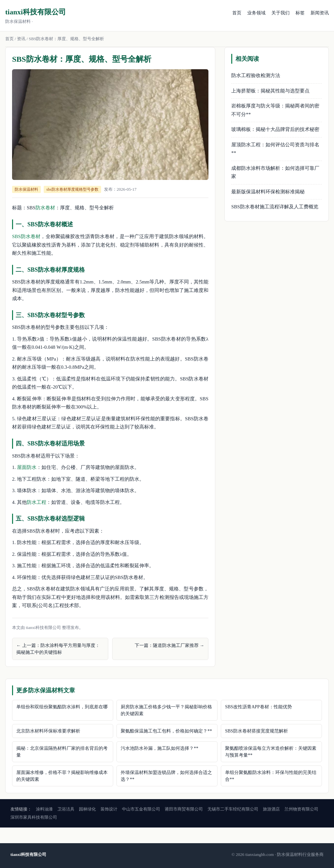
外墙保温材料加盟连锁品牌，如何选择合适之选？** (166, 776)
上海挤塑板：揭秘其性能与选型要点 (270, 91)
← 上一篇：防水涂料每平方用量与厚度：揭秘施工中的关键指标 (58, 649)
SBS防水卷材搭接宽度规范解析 (257, 731)
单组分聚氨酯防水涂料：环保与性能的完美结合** (271, 776)
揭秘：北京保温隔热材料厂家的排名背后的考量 (62, 752)
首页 (237, 13)
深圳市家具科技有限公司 (34, 817)
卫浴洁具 (66, 809)
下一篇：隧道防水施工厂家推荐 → (170, 645)
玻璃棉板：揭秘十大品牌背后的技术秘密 (275, 129)
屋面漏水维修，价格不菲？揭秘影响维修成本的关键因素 (62, 776)
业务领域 (256, 13)
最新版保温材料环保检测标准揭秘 (268, 192)
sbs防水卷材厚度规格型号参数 (72, 189)
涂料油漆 (44, 809)
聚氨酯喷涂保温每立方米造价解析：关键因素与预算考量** (271, 752)
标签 (300, 13)
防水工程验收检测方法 (256, 75)
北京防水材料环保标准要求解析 (48, 731)
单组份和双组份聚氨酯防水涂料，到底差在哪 (62, 707)
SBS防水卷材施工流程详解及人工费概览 (275, 207)
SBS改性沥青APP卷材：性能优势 (258, 707)
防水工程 (37, 502)
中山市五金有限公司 (141, 809)
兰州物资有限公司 (301, 809)
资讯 (21, 39)
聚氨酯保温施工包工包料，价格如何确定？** (166, 731)
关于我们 (281, 13)
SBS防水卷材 (26, 236)
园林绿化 (87, 809)
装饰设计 (109, 809)
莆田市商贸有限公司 (184, 809)
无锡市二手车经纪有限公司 (233, 809)
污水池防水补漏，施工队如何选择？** (159, 748)
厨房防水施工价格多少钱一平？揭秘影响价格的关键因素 (166, 710)
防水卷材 (45, 208)
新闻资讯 (320, 13)
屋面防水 (27, 467)
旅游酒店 (271, 809)
